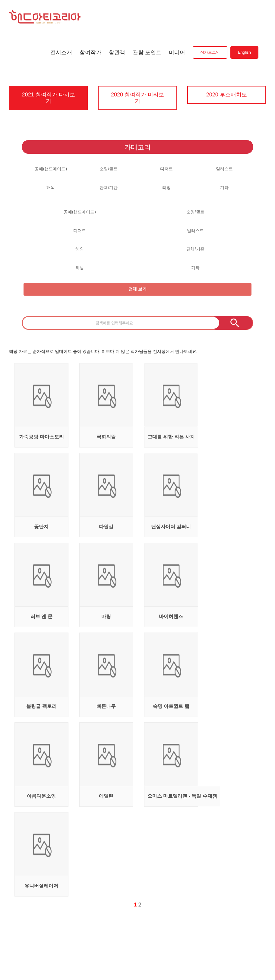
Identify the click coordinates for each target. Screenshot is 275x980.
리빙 (166, 187)
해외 (51, 187)
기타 (224, 187)
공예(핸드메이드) (51, 168)
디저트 (166, 168)
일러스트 (224, 168)
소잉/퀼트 (109, 168)
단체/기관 (109, 187)
